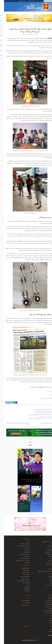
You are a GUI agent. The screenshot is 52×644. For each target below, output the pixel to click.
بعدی (24, 421)
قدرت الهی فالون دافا (46, 550)
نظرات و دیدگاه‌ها (21, 606)
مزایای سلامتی (47, 579)
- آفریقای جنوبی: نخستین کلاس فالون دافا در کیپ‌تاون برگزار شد (40, 411)
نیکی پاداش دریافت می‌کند (45, 604)
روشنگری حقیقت (47, 556)
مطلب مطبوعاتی (23, 589)
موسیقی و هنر (47, 620)
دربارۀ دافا (47, 574)
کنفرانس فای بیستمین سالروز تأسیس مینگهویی (42, 571)
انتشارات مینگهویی (18, 1)
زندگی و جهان (47, 622)
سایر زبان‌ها (35, 1)
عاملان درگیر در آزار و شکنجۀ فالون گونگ (19, 561)
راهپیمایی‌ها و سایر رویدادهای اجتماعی (22, 26)
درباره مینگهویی (47, 631)
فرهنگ (48, 616)
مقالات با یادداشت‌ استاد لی (45, 565)
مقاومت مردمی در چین (46, 600)
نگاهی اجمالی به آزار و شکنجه (20, 544)
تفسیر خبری (23, 591)
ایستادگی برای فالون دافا (46, 554)
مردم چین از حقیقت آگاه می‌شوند (44, 611)
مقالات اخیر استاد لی (22, 603)
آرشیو (49, 633)
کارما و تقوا (47, 595)
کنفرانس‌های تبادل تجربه (46, 563)
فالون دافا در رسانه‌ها (22, 583)
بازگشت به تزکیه (47, 548)
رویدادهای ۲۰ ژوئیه (22, 574)
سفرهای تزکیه (47, 558)
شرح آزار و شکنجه (22, 556)
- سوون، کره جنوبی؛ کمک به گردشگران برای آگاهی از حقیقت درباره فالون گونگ (37, 418)
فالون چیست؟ (48, 583)
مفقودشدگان (23, 550)
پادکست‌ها (23, 595)
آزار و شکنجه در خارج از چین (21, 558)
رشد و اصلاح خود (47, 561)
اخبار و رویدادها (31, 26)
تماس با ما (48, 629)
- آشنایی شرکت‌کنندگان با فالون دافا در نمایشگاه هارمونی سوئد (41, 409)
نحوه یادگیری (48, 581)
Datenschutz (47, 635)
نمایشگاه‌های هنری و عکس (21, 577)
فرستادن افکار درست (46, 546)
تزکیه (49, 539)
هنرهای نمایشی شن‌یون (21, 579)
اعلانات (49, 567)
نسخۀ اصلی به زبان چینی (47, 391)
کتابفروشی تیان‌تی (27, 1)
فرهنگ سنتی (48, 618)
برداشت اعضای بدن (22, 548)
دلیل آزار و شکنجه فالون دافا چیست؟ (19, 546)
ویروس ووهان (23, 563)
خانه (35, 26)
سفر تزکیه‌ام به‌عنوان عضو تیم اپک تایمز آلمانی (44, 423)
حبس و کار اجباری (22, 552)
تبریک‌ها (24, 585)
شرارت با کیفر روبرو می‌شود (45, 607)
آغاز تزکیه (48, 544)
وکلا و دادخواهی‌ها (47, 598)
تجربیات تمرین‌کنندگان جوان (45, 552)
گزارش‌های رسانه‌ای (22, 587)
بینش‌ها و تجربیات (47, 569)
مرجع (24, 598)
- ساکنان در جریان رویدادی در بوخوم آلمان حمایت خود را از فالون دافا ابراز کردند (38, 415)
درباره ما (48, 627)
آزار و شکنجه (22, 539)
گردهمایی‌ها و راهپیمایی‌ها (21, 568)
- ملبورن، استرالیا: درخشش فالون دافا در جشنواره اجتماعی (41, 413)
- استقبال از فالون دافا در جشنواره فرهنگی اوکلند (43, 417)
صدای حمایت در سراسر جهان (45, 602)
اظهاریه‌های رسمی (47, 609)
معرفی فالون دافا (47, 577)
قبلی (50, 421)
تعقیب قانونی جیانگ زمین (45, 613)
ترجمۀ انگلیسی (49, 395)
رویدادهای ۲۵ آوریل (22, 572)
